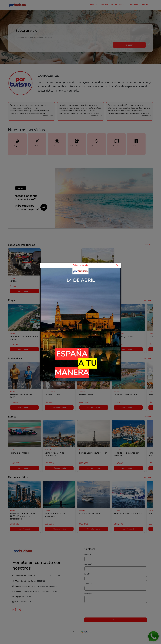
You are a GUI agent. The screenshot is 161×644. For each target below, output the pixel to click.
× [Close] (117, 265)
